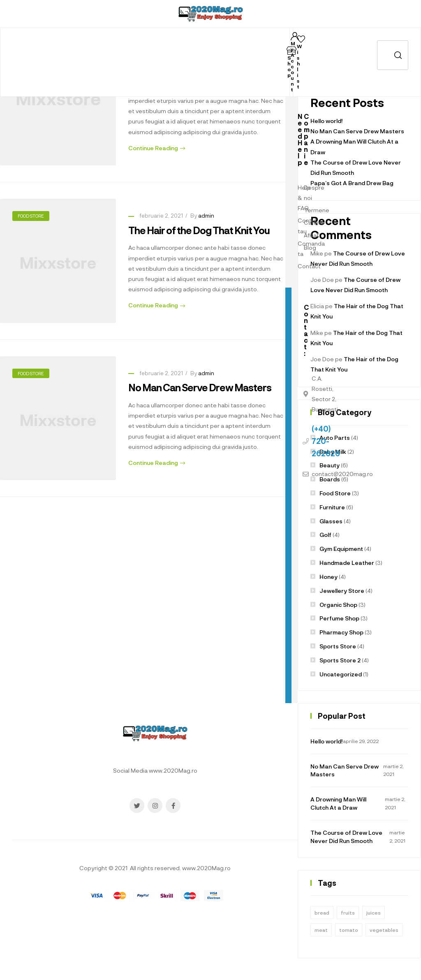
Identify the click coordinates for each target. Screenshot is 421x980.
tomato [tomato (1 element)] (349, 930)
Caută (393, 55)
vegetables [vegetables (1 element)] (384, 930)
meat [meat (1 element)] (321, 930)
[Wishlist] (301, 39)
